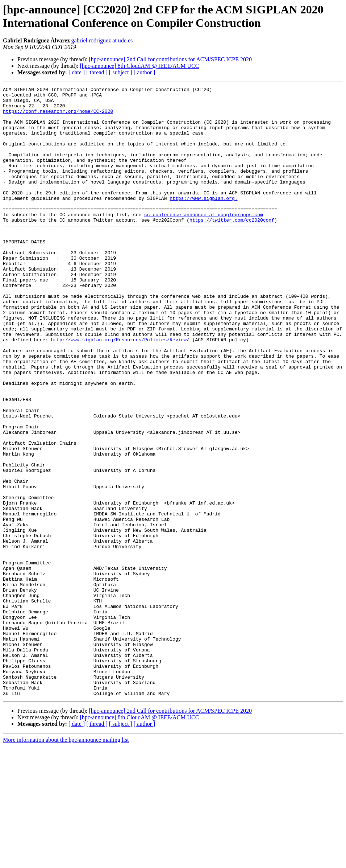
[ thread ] (97, 72)
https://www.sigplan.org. (203, 221)
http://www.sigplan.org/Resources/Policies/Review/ (120, 391)
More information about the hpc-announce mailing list (66, 862)
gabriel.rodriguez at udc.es (102, 40)
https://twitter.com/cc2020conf (232, 247)
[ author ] (145, 72)
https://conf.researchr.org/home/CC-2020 (58, 116)
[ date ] (77, 72)
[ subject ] (121, 72)
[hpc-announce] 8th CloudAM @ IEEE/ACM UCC (139, 66)
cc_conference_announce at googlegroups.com (204, 240)
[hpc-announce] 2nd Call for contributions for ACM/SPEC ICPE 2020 (170, 59)
